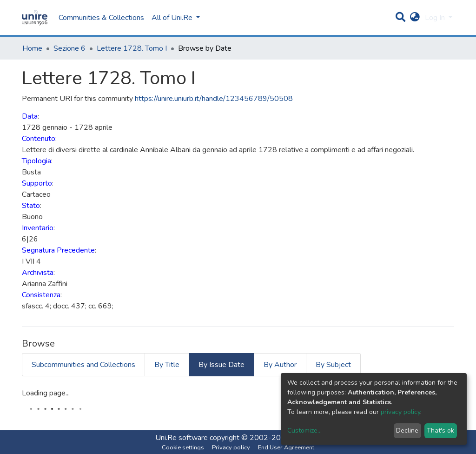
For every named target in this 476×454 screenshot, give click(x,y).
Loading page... (46, 393)
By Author (280, 365)
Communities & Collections (101, 18)
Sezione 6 (69, 48)
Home (32, 48)
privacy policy (400, 412)
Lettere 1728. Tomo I (132, 48)
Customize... (304, 431)
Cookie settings (183, 447)
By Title (167, 365)
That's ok (440, 431)
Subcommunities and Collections (83, 365)
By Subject (333, 365)
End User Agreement (286, 447)
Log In (436, 18)
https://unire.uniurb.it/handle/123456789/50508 (214, 99)
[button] (415, 18)
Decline (407, 431)
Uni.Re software (182, 438)
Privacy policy (231, 447)
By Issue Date (221, 365)
